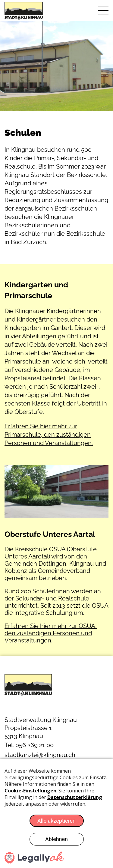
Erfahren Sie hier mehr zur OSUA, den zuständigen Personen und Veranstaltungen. (51, 633)
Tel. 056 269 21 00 (29, 745)
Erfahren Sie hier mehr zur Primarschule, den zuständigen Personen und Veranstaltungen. (49, 435)
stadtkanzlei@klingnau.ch (40, 755)
